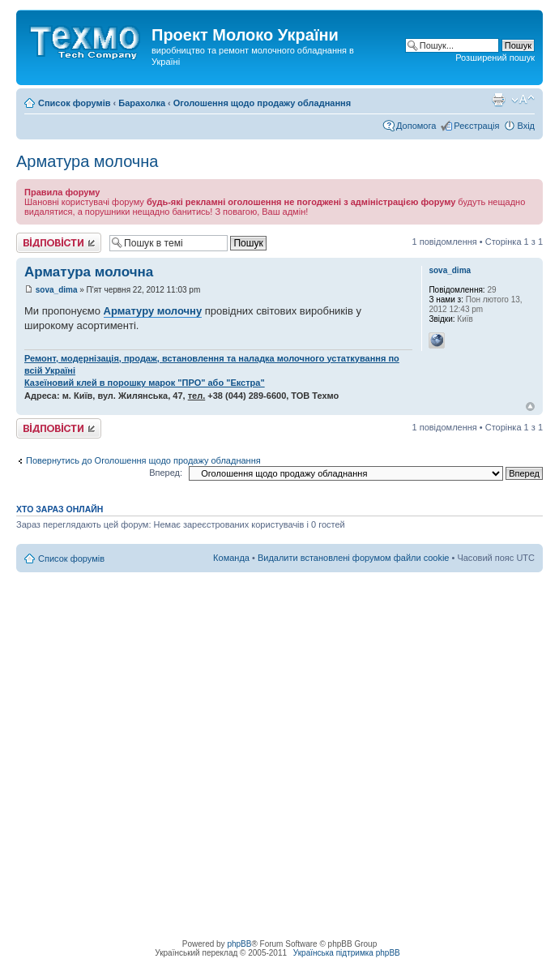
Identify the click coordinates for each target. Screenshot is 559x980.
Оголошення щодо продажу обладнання (262, 103)
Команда (231, 558)
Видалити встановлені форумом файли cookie (354, 558)
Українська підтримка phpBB (347, 953)
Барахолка (142, 103)
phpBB (239, 944)
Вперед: (166, 473)
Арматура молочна (87, 161)
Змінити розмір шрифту (523, 100)
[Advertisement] (152, 724)
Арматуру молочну (153, 311)
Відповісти (59, 243)
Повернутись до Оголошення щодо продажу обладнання (143, 460)
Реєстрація (476, 126)
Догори (530, 407)
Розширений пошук (495, 58)
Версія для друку (498, 100)
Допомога (416, 126)
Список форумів (74, 103)
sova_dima (57, 290)
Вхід (526, 126)
